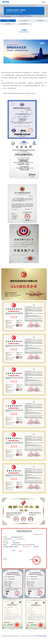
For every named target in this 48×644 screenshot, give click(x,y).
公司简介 (8, 21)
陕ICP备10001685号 (42, 636)
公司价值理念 (40, 21)
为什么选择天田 (24, 21)
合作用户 (8, 24)
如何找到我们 (24, 24)
